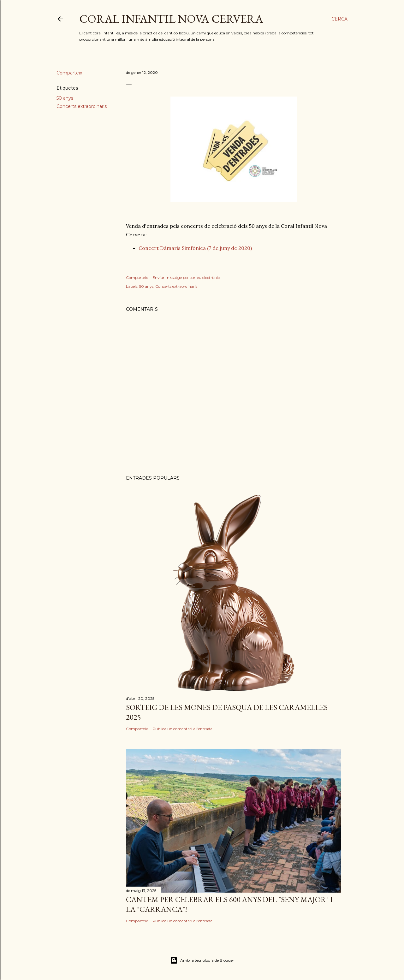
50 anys (65, 98)
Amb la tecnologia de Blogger (202, 960)
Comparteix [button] (69, 73)
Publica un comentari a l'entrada (182, 729)
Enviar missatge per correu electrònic (186, 277)
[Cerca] (339, 19)
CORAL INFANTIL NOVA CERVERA (171, 19)
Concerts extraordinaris (82, 106)
